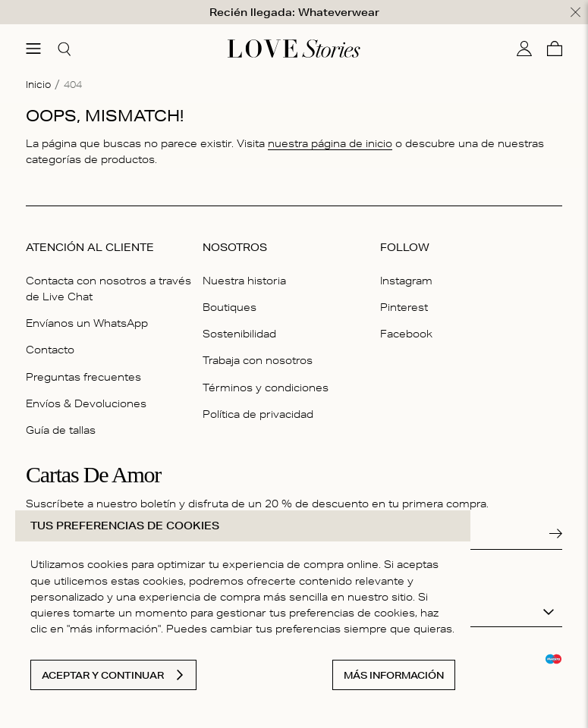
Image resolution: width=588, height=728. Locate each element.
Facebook (406, 334)
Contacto (50, 350)
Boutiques (230, 307)
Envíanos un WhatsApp (87, 323)
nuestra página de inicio (330, 143)
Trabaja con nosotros (258, 360)
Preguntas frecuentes (83, 376)
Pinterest (404, 307)
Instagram (406, 281)
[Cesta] (555, 49)
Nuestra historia (244, 281)
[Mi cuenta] (524, 49)
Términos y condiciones (266, 387)
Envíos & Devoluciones (86, 403)
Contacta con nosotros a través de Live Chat (108, 289)
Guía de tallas (61, 430)
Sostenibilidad (239, 334)
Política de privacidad (258, 413)
